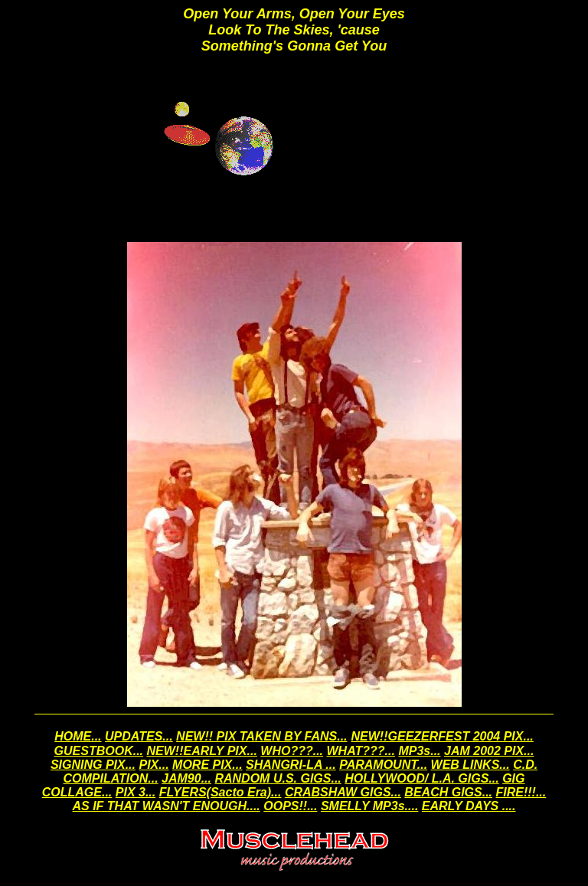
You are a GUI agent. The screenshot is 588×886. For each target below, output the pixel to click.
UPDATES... (139, 736)
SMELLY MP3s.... (369, 806)
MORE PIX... (207, 765)
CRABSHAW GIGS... (343, 792)
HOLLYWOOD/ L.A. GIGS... (421, 778)
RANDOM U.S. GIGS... (278, 778)
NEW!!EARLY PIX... (202, 751)
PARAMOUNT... (383, 765)
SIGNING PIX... (93, 765)
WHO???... (292, 751)
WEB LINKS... (470, 765)
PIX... (154, 765)
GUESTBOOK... (99, 751)
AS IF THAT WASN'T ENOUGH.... (167, 806)
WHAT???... (361, 751)
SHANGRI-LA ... (291, 765)
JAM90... (186, 778)
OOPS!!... (290, 806)
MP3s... (419, 751)
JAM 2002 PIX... (489, 751)
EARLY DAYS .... (469, 806)
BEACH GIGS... (448, 792)
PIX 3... (136, 792)
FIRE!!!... (521, 792)
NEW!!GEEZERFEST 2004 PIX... (443, 736)
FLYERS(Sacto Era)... (220, 792)
